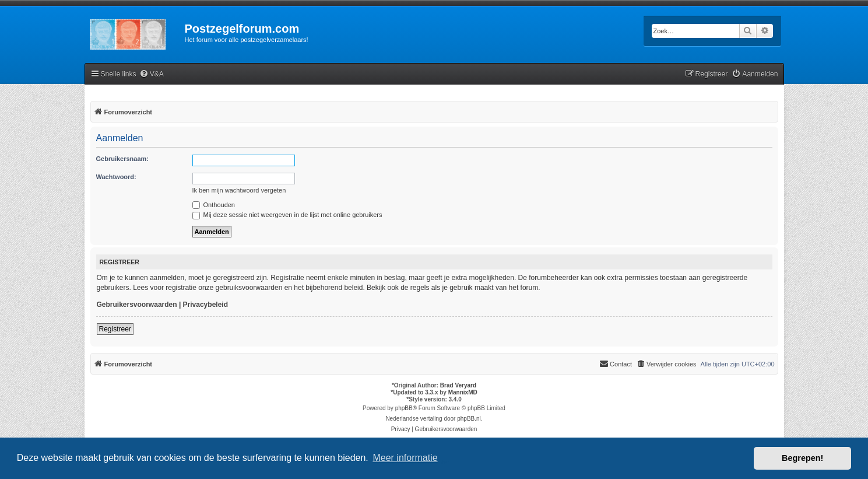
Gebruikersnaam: (122, 159)
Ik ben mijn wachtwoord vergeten (239, 190)
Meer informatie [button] (405, 458)
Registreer (115, 329)
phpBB (404, 408)
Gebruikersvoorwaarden (137, 305)
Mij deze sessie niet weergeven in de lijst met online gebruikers (287, 215)
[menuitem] (152, 74)
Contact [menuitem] (616, 363)
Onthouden (214, 205)
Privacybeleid (205, 305)
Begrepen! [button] (802, 458)
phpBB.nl (469, 419)
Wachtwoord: (116, 177)
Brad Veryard (458, 385)
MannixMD (463, 392)
